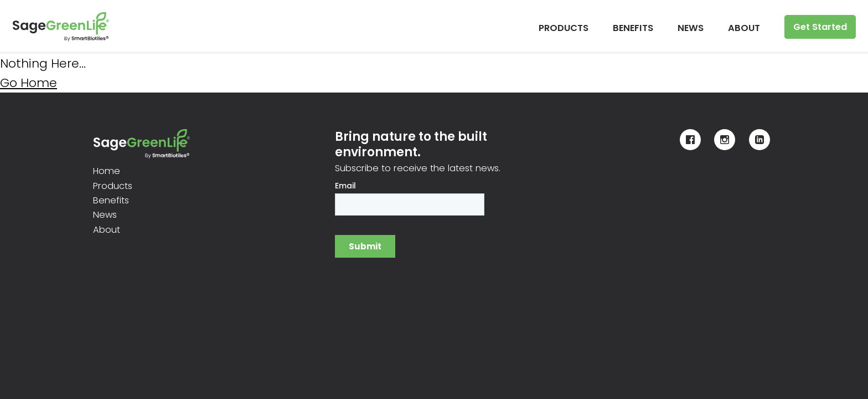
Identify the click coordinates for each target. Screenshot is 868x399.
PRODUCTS (564, 28)
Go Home (29, 83)
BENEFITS (633, 28)
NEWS (691, 28)
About (107, 230)
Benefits (111, 200)
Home (107, 171)
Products (113, 186)
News (105, 215)
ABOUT (744, 28)
